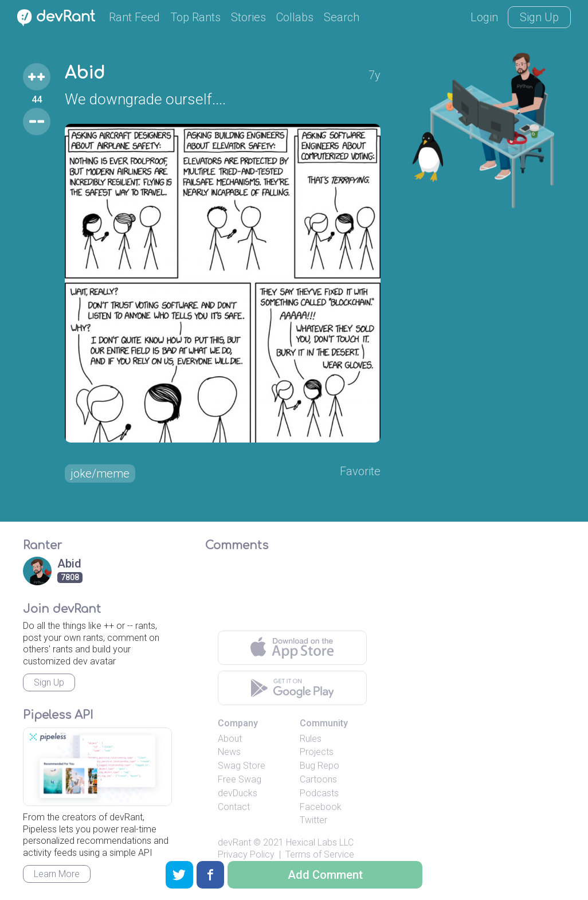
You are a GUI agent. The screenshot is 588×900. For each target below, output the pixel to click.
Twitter (313, 820)
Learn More (57, 874)
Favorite (360, 471)
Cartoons (318, 779)
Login (484, 17)
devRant (234, 842)
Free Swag (240, 779)
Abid (85, 73)
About (230, 739)
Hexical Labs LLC (320, 842)
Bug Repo (320, 766)
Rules (311, 739)
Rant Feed (134, 17)
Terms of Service (320, 854)
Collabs (295, 17)
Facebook (321, 807)
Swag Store (242, 766)
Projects (317, 752)
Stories (248, 17)
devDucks (238, 793)
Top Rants (195, 17)
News (229, 752)
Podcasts (319, 793)
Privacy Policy (246, 854)
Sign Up (539, 17)
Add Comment (325, 875)
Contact (234, 807)
